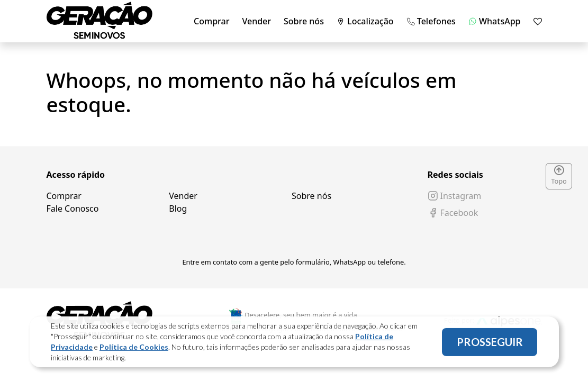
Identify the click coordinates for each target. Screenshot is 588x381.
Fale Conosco (73, 208)
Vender (256, 21)
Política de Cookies (134, 351)
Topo (559, 176)
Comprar (211, 21)
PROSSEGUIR (490, 346)
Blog (178, 208)
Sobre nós (304, 21)
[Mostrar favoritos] (538, 21)
